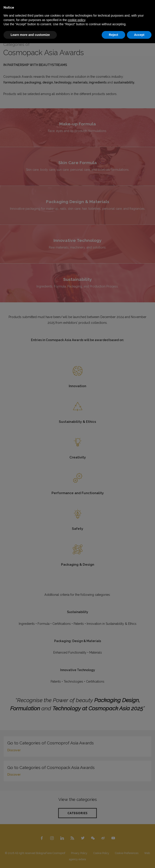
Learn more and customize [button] (30, 35)
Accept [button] (139, 35)
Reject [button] (113, 35)
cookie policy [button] (76, 20)
